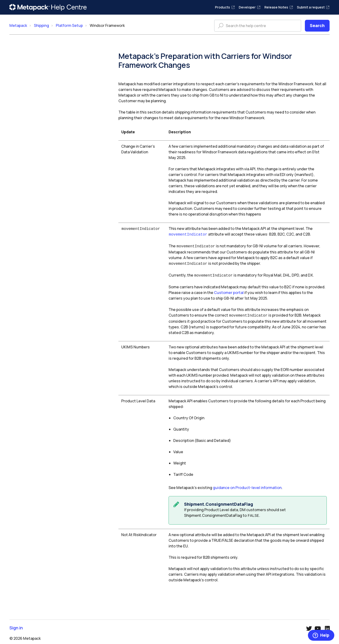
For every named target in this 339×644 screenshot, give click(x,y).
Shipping (41, 25)
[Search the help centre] (258, 26)
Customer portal (229, 291)
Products (225, 7)
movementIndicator (188, 234)
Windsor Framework (107, 25)
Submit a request (313, 7)
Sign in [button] (16, 625)
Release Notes (279, 7)
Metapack (18, 25)
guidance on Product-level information (247, 485)
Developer (250, 7)
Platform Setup (69, 25)
